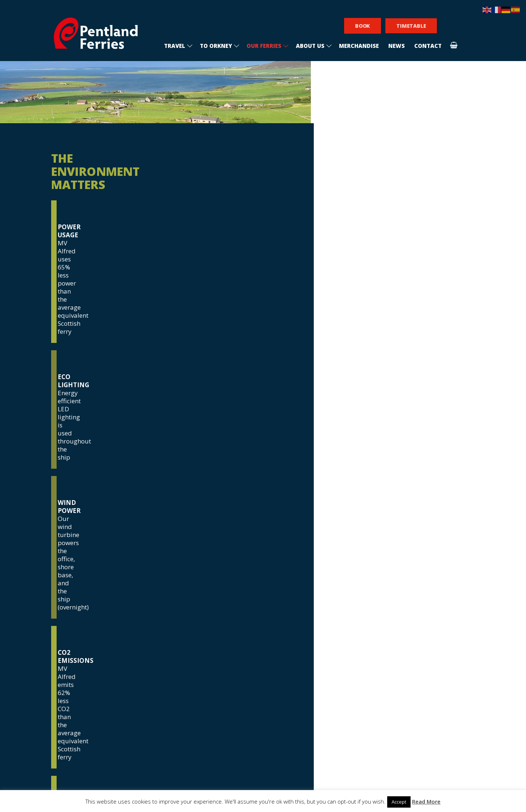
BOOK (363, 26)
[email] (315, 670)
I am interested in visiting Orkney (315, 686)
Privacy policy (180, 682)
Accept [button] (399, 802)
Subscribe (315, 749)
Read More (426, 801)
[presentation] (314, 722)
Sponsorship (178, 674)
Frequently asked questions (203, 666)
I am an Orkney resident (304, 698)
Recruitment (179, 650)
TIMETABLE (411, 26)
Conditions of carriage (194, 658)
